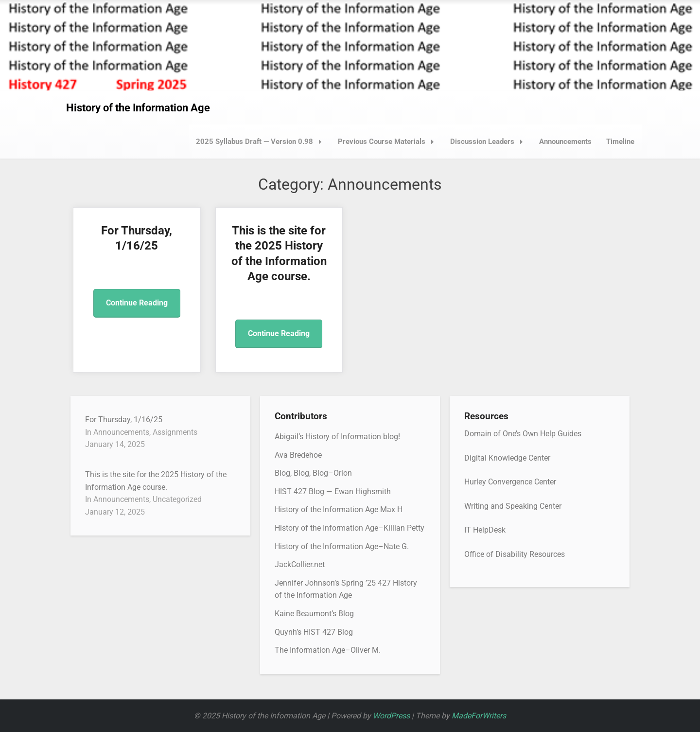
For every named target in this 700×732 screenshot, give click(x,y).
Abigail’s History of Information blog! (337, 437)
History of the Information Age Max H (339, 509)
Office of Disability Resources (515, 554)
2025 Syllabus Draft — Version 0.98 (262, 142)
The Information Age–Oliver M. (328, 650)
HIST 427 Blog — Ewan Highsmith (333, 491)
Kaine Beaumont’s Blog (314, 614)
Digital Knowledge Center (507, 458)
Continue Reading (137, 303)
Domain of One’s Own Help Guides (523, 434)
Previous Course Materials (389, 142)
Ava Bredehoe (298, 455)
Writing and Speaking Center (513, 506)
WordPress (391, 716)
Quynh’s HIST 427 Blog (314, 632)
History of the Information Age (138, 108)
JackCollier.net (300, 564)
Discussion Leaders (489, 142)
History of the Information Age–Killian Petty (350, 528)
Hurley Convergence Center (510, 482)
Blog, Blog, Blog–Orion (313, 473)
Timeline (620, 142)
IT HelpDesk (485, 530)
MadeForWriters (479, 716)
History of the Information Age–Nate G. (342, 546)
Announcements (565, 142)
